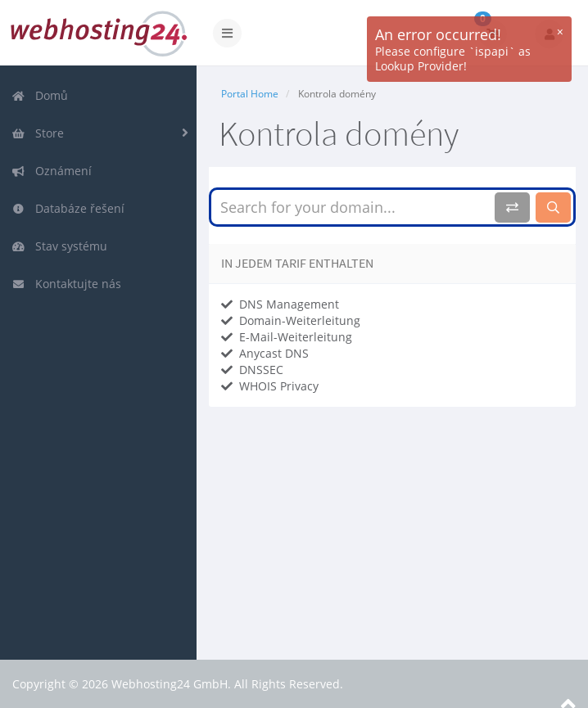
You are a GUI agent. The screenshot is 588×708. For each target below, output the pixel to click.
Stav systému (59, 246)
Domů (40, 95)
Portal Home (250, 94)
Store (38, 133)
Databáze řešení (68, 208)
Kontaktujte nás (66, 284)
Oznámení (52, 171)
